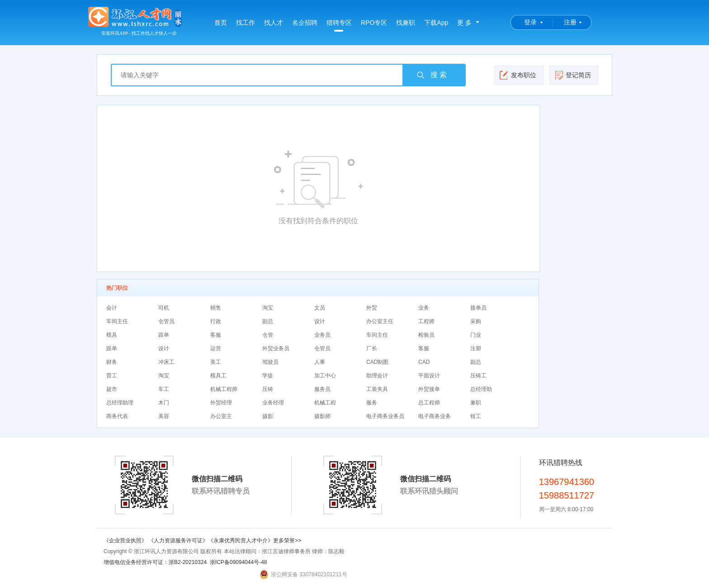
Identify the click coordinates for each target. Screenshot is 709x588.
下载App (436, 23)
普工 (112, 376)
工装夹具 (377, 389)
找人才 (274, 23)
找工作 (246, 23)
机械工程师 (224, 389)
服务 (372, 403)
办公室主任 (380, 321)
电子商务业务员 (385, 416)
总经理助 (481, 389)
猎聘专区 (339, 25)
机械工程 (325, 403)
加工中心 (325, 376)
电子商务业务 (435, 416)
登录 (530, 22)
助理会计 (377, 376)
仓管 (268, 335)
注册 (570, 22)
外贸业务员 (276, 348)
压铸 (268, 389)
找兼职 (406, 23)
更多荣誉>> (287, 541)
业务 (424, 308)
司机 (164, 308)
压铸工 (478, 376)
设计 (320, 321)
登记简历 (573, 75)
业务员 (322, 335)
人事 (320, 362)
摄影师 (322, 416)
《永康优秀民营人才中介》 (241, 541)
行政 (216, 321)
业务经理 (273, 403)
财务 (112, 362)
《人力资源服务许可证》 (178, 541)
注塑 (476, 348)
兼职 (476, 403)
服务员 (322, 389)
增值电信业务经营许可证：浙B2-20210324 (155, 562)
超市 (112, 389)
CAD (424, 362)
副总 (268, 321)
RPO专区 (374, 23)
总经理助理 (120, 403)
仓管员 (166, 321)
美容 (164, 416)
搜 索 (431, 75)
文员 (320, 308)
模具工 (218, 376)
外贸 (372, 308)
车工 (164, 389)
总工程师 (429, 403)
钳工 (476, 416)
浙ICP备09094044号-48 (239, 562)
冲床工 (166, 362)
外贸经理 (221, 403)
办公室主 (221, 416)
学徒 (268, 376)
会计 (112, 308)
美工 (216, 362)
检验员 (426, 335)
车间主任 (117, 321)
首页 (221, 23)
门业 (476, 335)
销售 (216, 308)
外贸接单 (429, 389)
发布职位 (518, 75)
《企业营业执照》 (126, 541)
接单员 (478, 308)
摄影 (268, 416)
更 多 (464, 23)
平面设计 (429, 376)
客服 (216, 335)
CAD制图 (377, 362)
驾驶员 (270, 362)
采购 (476, 321)
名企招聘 (305, 23)
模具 (112, 335)
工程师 (426, 321)
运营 (216, 348)
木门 (164, 403)
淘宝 (268, 308)
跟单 (164, 335)
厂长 (372, 348)
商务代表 (117, 416)
